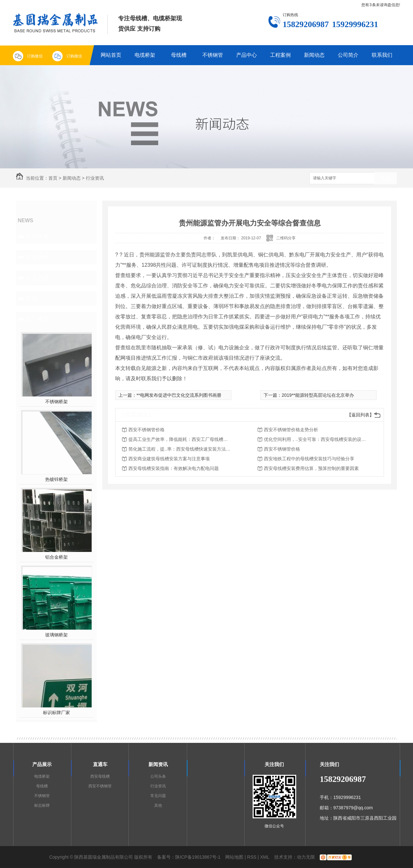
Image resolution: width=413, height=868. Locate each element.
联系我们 (382, 55)
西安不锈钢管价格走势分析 (291, 430)
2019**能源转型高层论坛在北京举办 (318, 395)
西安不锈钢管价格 (146, 430)
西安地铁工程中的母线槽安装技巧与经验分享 (309, 459)
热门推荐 (37, 319)
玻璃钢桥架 (56, 635)
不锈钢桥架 (56, 402)
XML (265, 857)
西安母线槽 (100, 776)
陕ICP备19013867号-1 (198, 857)
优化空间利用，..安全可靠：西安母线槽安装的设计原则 (316, 439)
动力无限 (306, 857)
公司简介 (348, 55)
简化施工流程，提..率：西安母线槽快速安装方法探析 (180, 449)
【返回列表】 (360, 415)
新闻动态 (314, 55)
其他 (32, 298)
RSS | (253, 857)
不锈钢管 (213, 55)
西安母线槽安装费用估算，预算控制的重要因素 (311, 468)
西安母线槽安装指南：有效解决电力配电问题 (174, 468)
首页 (53, 178)
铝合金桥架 (56, 557)
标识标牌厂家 (56, 713)
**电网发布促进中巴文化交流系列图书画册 (179, 395)
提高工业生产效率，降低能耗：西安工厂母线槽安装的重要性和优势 (180, 439)
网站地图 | (236, 857)
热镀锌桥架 (56, 479)
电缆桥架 (145, 55)
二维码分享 (286, 238)
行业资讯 (95, 178)
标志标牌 (42, 805)
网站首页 (111, 55)
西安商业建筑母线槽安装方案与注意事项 (169, 459)
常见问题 (37, 278)
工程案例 (280, 55)
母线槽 (179, 55)
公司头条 (37, 236)
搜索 (386, 179)
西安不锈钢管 (100, 786)
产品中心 (247, 55)
